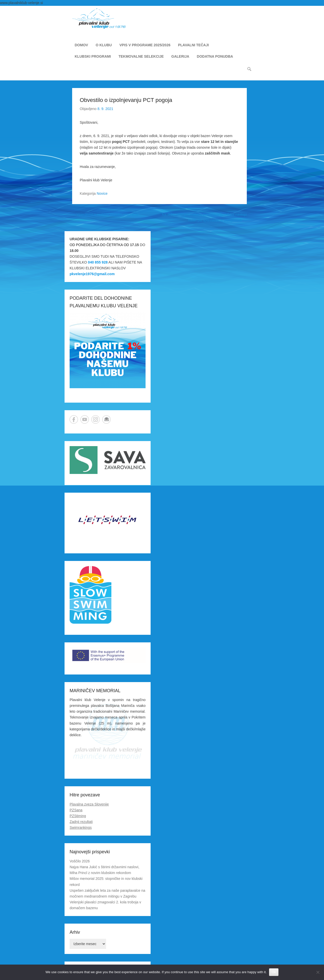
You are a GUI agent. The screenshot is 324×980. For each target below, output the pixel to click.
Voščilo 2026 (80, 861)
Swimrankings (81, 827)
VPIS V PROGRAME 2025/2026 (145, 45)
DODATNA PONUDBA (215, 56)
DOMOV (81, 45)
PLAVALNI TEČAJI (193, 45)
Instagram (96, 419)
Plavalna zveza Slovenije (89, 804)
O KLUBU (104, 45)
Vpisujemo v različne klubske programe (105, 214)
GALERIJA (180, 56)
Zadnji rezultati (81, 822)
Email (106, 419)
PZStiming (78, 816)
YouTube (85, 419)
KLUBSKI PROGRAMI (93, 56)
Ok (274, 972)
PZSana (76, 810)
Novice (102, 193)
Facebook (74, 419)
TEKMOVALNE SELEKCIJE (141, 56)
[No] (318, 972)
